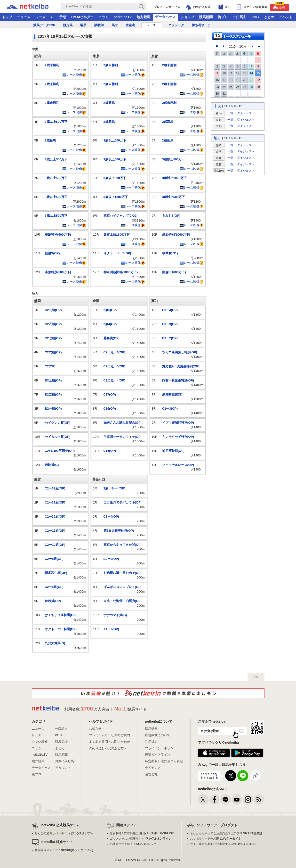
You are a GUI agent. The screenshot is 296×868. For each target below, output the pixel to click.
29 (258, 87)
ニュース (24, 17)
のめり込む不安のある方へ (108, 748)
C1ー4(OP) (111, 517)
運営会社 (151, 774)
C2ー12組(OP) (55, 531)
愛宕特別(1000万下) (176, 235)
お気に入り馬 (64, 761)
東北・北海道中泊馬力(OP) (123, 601)
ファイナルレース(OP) (178, 465)
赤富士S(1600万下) (117, 235)
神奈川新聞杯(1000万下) (121, 272)
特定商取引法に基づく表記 (164, 761)
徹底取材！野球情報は (142, 833)
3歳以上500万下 (56, 122)
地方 (217, 138)
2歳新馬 (50, 140)
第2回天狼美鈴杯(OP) (119, 531)
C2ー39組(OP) (55, 488)
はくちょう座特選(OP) (61, 615)
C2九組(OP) (53, 310)
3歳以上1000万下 (116, 197)
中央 (217, 106)
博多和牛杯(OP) (56, 573)
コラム (104, 17)
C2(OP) (50, 366)
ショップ (187, 17)
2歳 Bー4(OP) (114, 488)
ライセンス (153, 768)
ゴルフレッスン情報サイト (140, 839)
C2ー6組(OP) (54, 587)
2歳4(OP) (110, 324)
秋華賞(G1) (170, 253)
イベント (286, 17)
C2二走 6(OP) (114, 352)
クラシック (176, 25)
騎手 (83, 25)
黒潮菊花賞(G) (172, 394)
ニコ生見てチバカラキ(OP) (123, 502)
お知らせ (95, 729)
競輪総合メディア (64, 850)
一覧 (230, 113)
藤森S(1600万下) (174, 272)
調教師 (99, 25)
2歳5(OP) (110, 310)
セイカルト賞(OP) (58, 437)
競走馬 (68, 25)
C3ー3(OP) (170, 324)
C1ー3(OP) (170, 409)
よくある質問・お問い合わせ (109, 742)
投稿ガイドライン (158, 755)
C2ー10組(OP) (55, 545)
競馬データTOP (44, 25)
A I (52, 17)
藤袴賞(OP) (112, 338)
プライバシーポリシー (161, 748)
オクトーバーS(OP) (117, 253)
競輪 (279, 7)
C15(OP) (110, 451)
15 (258, 73)
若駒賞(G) (52, 465)
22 (258, 80)
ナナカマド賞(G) (115, 615)
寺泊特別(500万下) (58, 272)
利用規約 (151, 742)
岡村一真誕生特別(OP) (178, 380)
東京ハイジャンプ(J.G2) (121, 216)
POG (255, 17)
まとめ (269, 17)
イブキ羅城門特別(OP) (178, 423)
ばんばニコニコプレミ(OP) (123, 587)
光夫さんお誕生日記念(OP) (123, 423)
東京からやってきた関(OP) (123, 545)
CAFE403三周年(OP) (60, 451)
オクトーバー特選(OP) (61, 629)
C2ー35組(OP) (55, 517)
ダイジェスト (246, 113)
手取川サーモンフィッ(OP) (123, 437)
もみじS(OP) (171, 216)
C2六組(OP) (53, 352)
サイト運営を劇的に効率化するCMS (223, 844)
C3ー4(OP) (170, 310)
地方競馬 (144, 17)
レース (40, 17)
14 (251, 73)
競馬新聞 (206, 17)
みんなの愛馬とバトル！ (64, 833)
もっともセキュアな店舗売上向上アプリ (226, 833)
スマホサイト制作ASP (216, 839)
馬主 (115, 25)
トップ (7, 17)
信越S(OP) (52, 253)
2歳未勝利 (52, 65)
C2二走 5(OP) (114, 366)
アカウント (63, 768)
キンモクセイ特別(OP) (178, 437)
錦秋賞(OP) (53, 601)
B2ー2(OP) (111, 559)
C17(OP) (110, 394)
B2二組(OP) (53, 394)
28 (251, 87)
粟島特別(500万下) (58, 235)
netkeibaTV (123, 17)
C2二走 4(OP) (114, 380)
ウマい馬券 (40, 742)
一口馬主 (240, 17)
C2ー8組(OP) (54, 559)
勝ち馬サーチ (201, 25)
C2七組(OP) (53, 338)
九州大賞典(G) (55, 643)
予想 (63, 17)
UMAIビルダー (82, 17)
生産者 (130, 25)
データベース (165, 17)
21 (251, 80)
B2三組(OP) (53, 380)
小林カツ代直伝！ (133, 844)
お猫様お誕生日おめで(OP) (123, 573)
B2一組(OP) (53, 409)
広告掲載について (158, 735)
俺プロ (223, 17)
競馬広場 (61, 742)
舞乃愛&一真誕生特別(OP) (181, 366)
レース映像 (72, 75)
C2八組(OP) (53, 324)
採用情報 (151, 729)
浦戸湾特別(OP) (173, 451)
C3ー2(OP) (170, 338)
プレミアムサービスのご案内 (109, 735)
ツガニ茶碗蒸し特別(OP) (180, 352)
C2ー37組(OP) (55, 502)
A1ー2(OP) (111, 629)
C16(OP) (110, 409)
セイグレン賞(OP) (58, 423)
